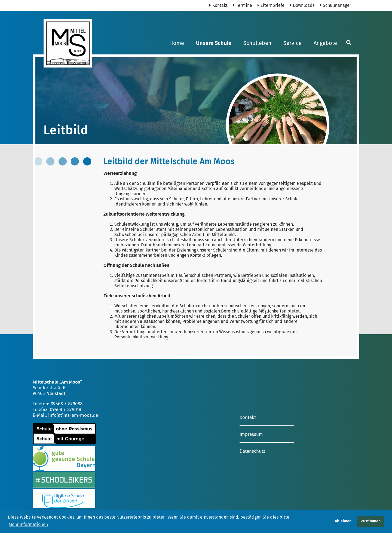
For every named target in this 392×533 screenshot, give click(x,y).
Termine (243, 5)
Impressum (251, 434)
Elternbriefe (271, 5)
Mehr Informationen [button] (28, 524)
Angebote (325, 43)
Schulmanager (336, 5)
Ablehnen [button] (343, 521)
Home (177, 43)
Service (293, 43)
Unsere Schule (214, 43)
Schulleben (257, 43)
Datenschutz (252, 451)
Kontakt (218, 5)
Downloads (302, 5)
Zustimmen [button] (371, 521)
